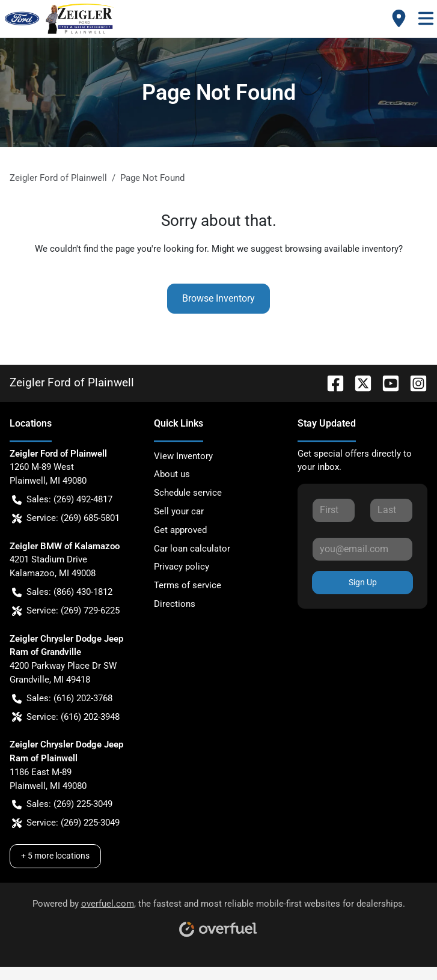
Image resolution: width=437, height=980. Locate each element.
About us (172, 474)
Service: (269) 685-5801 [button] (66, 518)
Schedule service (188, 493)
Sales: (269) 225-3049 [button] (62, 804)
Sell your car (179, 511)
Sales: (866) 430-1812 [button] (62, 592)
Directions (175, 604)
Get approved (180, 530)
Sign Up (363, 582)
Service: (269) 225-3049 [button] (66, 823)
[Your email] (362, 549)
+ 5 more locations (55, 856)
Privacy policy (182, 567)
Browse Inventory (218, 298)
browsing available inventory (342, 249)
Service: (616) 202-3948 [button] (66, 717)
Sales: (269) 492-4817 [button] (62, 500)
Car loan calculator (192, 549)
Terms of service (188, 585)
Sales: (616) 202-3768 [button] (62, 698)
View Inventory (183, 456)
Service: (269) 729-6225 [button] (66, 611)
